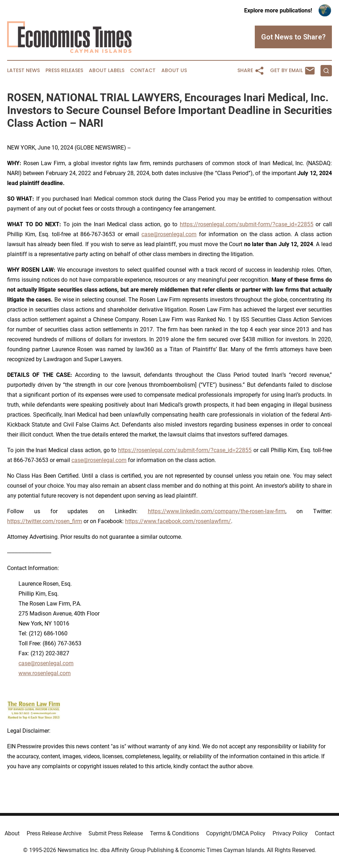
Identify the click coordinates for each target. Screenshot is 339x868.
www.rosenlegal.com (45, 673)
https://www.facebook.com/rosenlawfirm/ (178, 521)
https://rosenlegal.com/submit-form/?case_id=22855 (247, 224)
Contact (143, 70)
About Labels (107, 70)
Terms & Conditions (174, 833)
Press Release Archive (54, 833)
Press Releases (64, 70)
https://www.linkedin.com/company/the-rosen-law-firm (217, 511)
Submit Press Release (116, 833)
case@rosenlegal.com (169, 234)
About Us (174, 70)
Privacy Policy (290, 833)
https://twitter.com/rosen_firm (45, 521)
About (12, 833)
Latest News (23, 70)
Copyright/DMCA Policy (236, 833)
